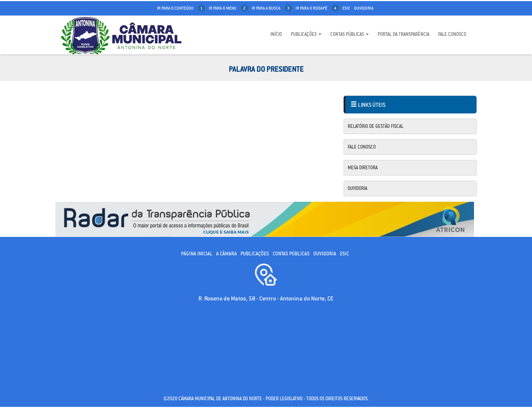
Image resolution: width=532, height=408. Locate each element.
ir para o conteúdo (181, 8)
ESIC (345, 254)
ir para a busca (272, 8)
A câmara (226, 254)
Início (276, 34)
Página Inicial (197, 254)
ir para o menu (228, 8)
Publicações (306, 34)
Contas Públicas (349, 34)
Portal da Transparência (403, 34)
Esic (346, 8)
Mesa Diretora (363, 168)
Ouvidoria (364, 8)
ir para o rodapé (317, 8)
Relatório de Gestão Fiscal (376, 126)
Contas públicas (291, 254)
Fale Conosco (452, 34)
